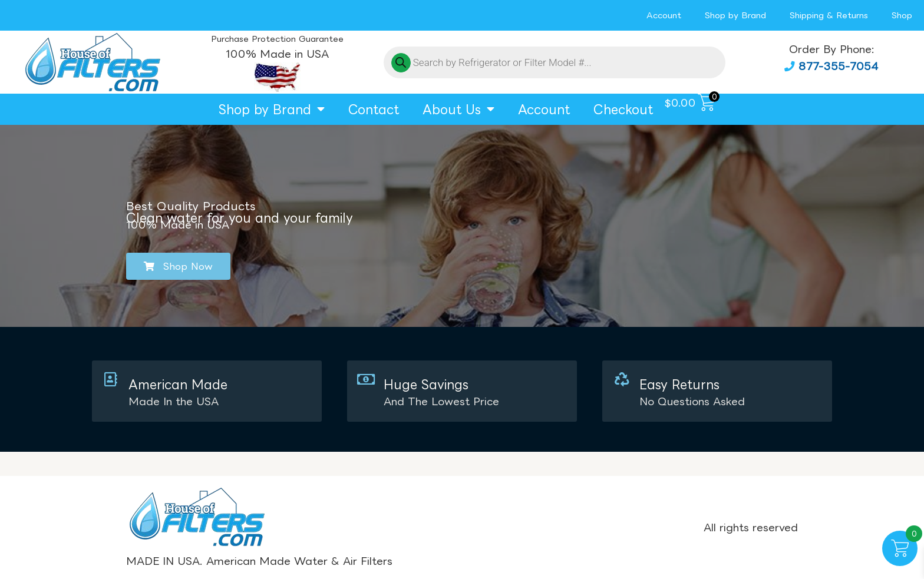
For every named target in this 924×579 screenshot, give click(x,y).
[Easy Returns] (621, 379)
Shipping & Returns (829, 15)
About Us (458, 109)
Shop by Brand (735, 15)
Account (664, 15)
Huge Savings (426, 384)
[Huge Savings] (366, 379)
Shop (902, 15)
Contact (374, 109)
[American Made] (111, 379)
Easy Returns (679, 384)
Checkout (623, 109)
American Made (178, 384)
